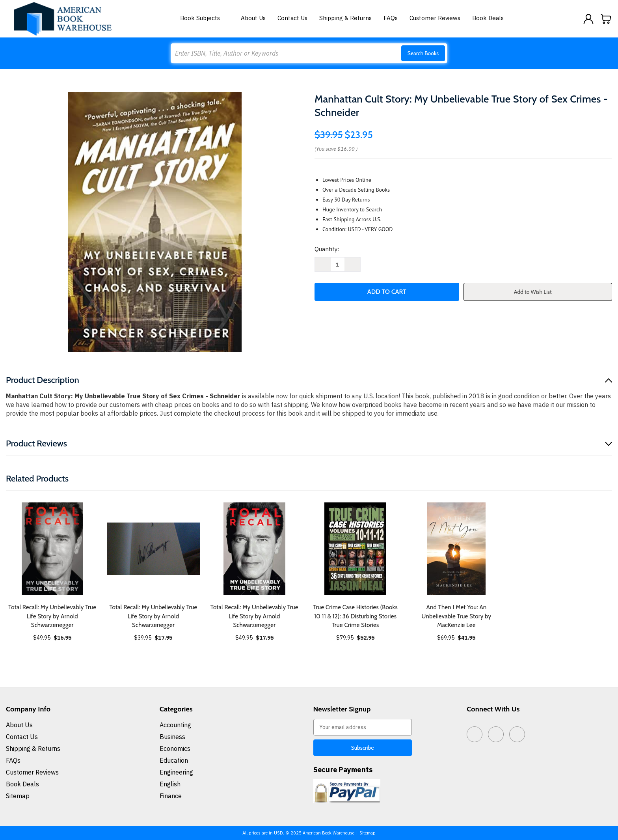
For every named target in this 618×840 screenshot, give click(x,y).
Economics (175, 749)
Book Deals (488, 18)
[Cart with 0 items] (606, 19)
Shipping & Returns (345, 18)
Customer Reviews (435, 18)
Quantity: (327, 249)
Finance (171, 796)
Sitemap (18, 796)
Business (172, 737)
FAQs (391, 18)
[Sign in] (588, 19)
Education (174, 760)
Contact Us (292, 18)
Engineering (176, 772)
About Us (253, 18)
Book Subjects (205, 18)
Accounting (175, 725)
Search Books (423, 53)
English (170, 784)
